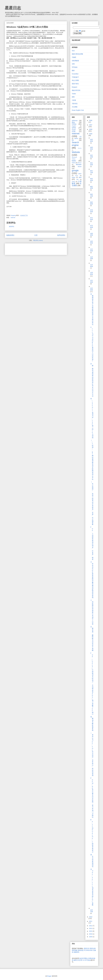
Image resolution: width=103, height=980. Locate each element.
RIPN (76, 139)
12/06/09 (91, 273)
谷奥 (73, 64)
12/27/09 (91, 911)
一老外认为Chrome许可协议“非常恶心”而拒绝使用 (92, 754)
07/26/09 (91, 226)
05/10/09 (91, 164)
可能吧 (74, 57)
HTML (74, 131)
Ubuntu (80, 148)
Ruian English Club (78, 110)
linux (77, 176)
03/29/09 (91, 140)
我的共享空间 (76, 90)
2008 (91, 129)
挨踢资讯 (76, 952)
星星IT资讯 (75, 84)
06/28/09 (91, 203)
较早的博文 (61, 235)
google (75, 170)
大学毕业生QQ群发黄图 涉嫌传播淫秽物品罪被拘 (92, 580)
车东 (73, 51)
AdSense (75, 121)
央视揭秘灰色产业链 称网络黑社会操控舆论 (92, 309)
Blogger (49, 976)
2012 (91, 926)
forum (80, 167)
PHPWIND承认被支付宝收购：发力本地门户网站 (92, 798)
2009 (91, 134)
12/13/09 (91, 281)
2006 (91, 120)
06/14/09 (91, 187)
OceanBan (75, 74)
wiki (77, 180)
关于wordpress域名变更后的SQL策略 (92, 887)
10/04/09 (91, 234)
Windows (74, 157)
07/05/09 (91, 211)
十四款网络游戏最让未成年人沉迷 (92, 612)
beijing (74, 163)
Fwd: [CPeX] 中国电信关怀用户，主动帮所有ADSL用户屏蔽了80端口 (92, 684)
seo (80, 177)
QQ (80, 137)
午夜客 (74, 100)
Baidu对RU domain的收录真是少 (92, 836)
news (73, 177)
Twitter (74, 94)
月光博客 (75, 107)
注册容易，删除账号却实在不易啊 (92, 639)
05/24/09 (91, 180)
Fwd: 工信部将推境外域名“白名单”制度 (92, 543)
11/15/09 (91, 250)
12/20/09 (91, 289)
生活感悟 (77, 184)
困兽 (73, 71)
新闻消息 (81, 950)
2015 (91, 931)
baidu (74, 161)
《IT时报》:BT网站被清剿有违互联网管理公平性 (92, 460)
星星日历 (87, 948)
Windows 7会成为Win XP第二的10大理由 (92, 418)
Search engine (75, 144)
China (74, 124)
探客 (73, 97)
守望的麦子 (75, 77)
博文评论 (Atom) (38, 240)
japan (80, 174)
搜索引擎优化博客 (77, 54)
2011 (91, 921)
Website (76, 152)
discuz (80, 163)
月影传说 (75, 104)
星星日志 (13, 8)
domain (79, 164)
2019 (91, 934)
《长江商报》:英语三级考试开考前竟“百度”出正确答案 (92, 503)
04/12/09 (91, 156)
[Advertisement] (30, 249)
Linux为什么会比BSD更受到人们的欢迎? (92, 344)
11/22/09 (91, 258)
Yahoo (74, 159)
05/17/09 (91, 172)
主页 (36, 235)
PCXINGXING (88, 950)
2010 (91, 917)
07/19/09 (91, 219)
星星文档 (93, 948)
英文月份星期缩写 (92, 861)
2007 (91, 125)
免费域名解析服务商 (92, 724)
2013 (91, 928)
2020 (91, 937)
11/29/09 (91, 266)
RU (73, 140)
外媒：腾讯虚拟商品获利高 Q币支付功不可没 (92, 380)
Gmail (74, 130)
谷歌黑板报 (75, 61)
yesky (73, 182)
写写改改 (75, 67)
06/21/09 (91, 195)
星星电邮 (75, 950)
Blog (73, 122)
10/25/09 (91, 242)
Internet (13, 218)
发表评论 (12, 226)
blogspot (74, 87)
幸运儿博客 (75, 80)
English (74, 126)
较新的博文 (10, 235)
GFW (74, 128)
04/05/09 (91, 148)
